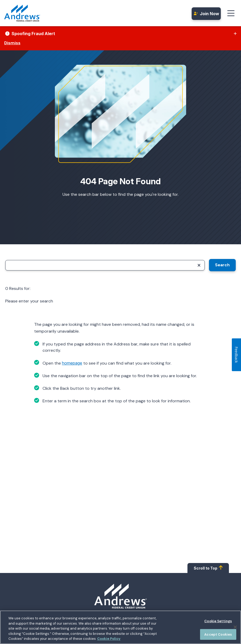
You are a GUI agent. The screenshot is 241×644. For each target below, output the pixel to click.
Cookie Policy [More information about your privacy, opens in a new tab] (109, 640)
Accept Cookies (218, 636)
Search (222, 265)
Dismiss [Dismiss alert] (12, 43)
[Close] (235, 629)
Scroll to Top (208, 568)
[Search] (105, 265)
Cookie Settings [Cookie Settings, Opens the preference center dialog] (218, 622)
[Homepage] (120, 596)
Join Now (206, 14)
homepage (72, 363)
